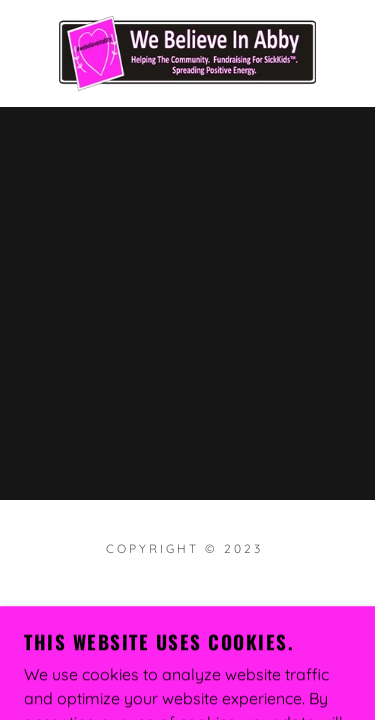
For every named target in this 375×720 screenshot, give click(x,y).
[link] (187, 53)
